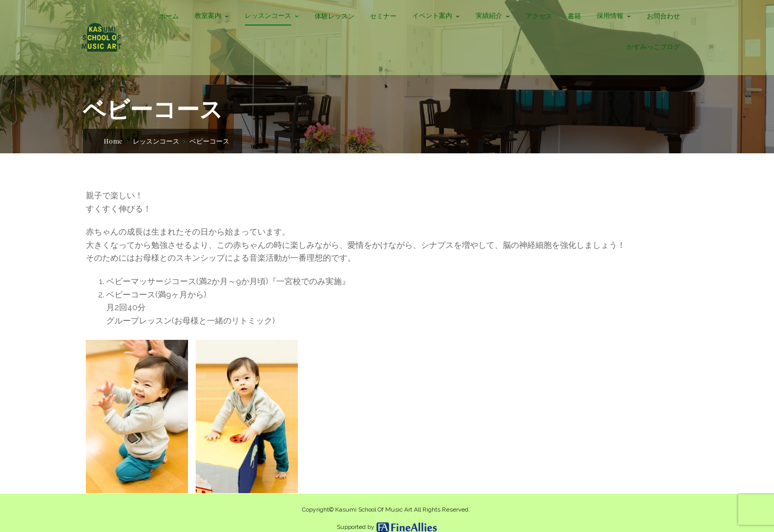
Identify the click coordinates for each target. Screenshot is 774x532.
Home (113, 141)
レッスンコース (156, 141)
